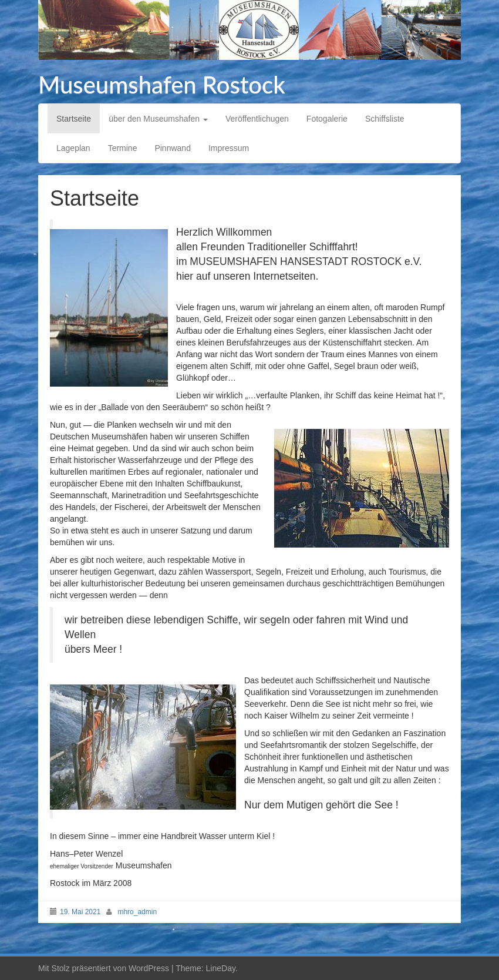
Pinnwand (173, 148)
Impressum (229, 148)
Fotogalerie (327, 119)
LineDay (221, 968)
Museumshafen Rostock (162, 85)
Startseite (74, 119)
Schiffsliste (385, 119)
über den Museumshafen (158, 119)
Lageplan (73, 148)
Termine (123, 148)
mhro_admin (137, 912)
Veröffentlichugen (257, 119)
